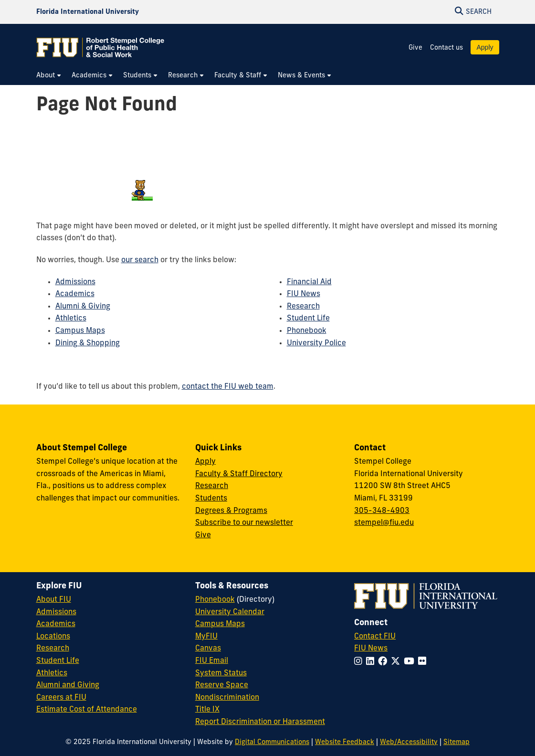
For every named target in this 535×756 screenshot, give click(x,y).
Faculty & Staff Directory (239, 474)
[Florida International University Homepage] (88, 12)
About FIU (54, 600)
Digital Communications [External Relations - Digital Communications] (272, 742)
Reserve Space (222, 685)
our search (140, 260)
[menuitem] (49, 76)
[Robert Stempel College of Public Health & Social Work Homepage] (101, 47)
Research (303, 307)
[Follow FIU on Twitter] (397, 662)
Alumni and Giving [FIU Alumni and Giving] (68, 685)
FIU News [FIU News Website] (371, 649)
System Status (221, 673)
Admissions (75, 282)
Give (415, 48)
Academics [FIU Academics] (56, 624)
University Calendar (230, 612)
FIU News (304, 294)
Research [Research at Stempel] (212, 486)
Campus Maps (80, 331)
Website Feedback (345, 742)
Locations (53, 637)
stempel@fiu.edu (384, 523)
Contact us (446, 48)
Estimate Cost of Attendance (87, 710)
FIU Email (212, 661)
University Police (316, 343)
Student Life (308, 319)
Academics (75, 294)
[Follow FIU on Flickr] (424, 662)
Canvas (208, 649)
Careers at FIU (61, 698)
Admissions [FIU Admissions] (56, 612)
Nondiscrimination (227, 698)
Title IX (207, 710)
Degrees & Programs (231, 511)
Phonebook (307, 331)
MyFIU (206, 637)
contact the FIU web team (228, 387)
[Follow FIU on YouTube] (411, 662)
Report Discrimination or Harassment (260, 722)
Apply (485, 47)
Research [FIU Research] (53, 649)
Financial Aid (309, 282)
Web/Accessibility (409, 742)
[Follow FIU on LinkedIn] (372, 662)
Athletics (71, 319)
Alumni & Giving (83, 307)
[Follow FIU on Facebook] (384, 662)
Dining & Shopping (88, 343)
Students (211, 499)
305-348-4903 (382, 511)
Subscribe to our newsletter (244, 523)
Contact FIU (375, 637)
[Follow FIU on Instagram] (360, 662)
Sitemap (456, 742)
